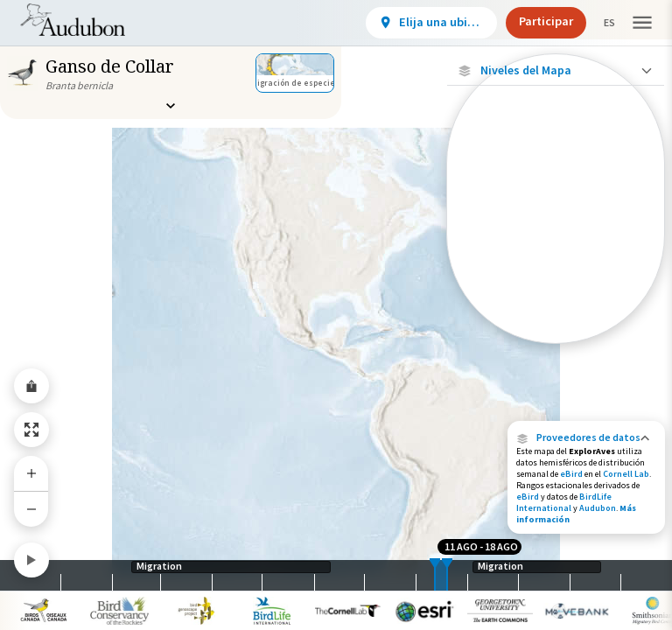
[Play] (31, 560)
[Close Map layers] (555, 70)
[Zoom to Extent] (31, 430)
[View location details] (416, 23)
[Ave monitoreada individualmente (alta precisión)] (556, 185)
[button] (586, 437)
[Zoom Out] (31, 509)
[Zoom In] (31, 473)
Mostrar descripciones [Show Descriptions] (556, 348)
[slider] (435, 575)
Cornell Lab (626, 474)
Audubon (598, 508)
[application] (336, 315)
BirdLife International (564, 502)
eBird (571, 474)
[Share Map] (31, 386)
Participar (531, 21)
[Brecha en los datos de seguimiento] (556, 301)
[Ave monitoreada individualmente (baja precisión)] (556, 246)
